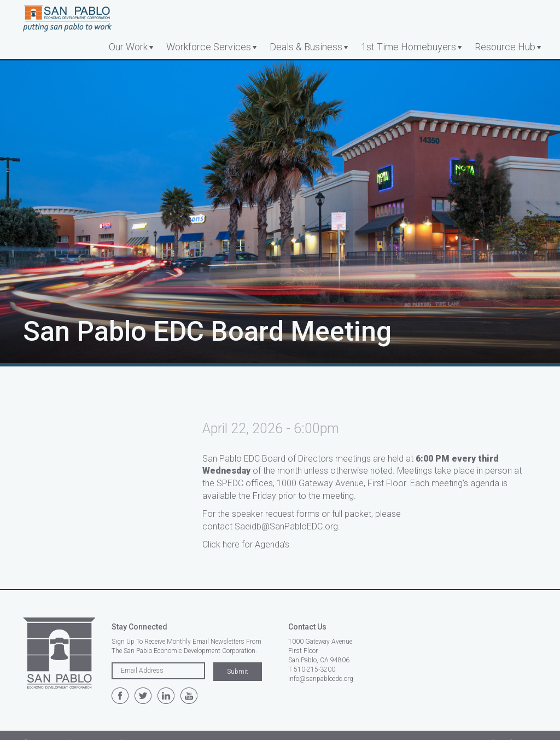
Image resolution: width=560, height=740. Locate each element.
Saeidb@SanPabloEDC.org (286, 526)
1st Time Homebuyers (409, 47)
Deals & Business (306, 47)
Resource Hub (505, 47)
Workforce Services (209, 47)
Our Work (128, 47)
